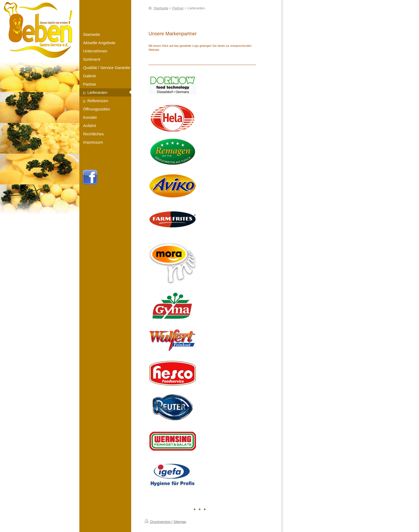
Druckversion (158, 522)
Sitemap (180, 522)
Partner (178, 8)
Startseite (161, 8)
